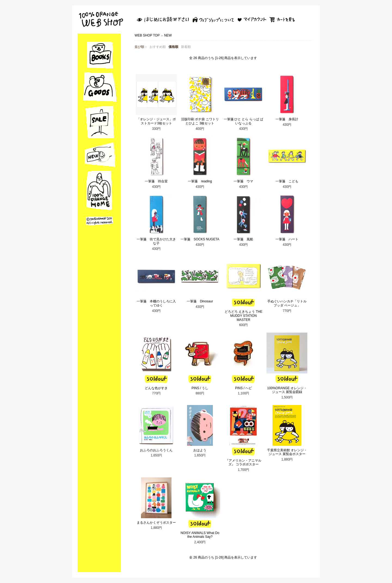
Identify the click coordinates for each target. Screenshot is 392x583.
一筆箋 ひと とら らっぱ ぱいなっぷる (244, 121)
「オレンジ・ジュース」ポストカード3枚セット (156, 121)
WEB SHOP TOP (147, 35)
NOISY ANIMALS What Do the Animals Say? (200, 535)
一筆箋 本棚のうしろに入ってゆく (156, 303)
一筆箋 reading (200, 181)
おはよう (200, 450)
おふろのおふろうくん (156, 450)
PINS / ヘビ (243, 388)
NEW (168, 35)
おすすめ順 (158, 47)
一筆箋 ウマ (243, 181)
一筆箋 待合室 (156, 181)
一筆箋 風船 (243, 239)
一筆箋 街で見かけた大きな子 (156, 241)
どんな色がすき (156, 388)
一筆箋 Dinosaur (200, 301)
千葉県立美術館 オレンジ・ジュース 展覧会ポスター (287, 452)
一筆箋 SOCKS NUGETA (200, 239)
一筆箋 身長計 (287, 119)
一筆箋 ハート (287, 239)
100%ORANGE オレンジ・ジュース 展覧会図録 (287, 390)
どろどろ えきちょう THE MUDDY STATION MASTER (244, 316)
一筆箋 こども (287, 181)
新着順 (186, 47)
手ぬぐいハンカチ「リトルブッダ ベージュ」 (287, 303)
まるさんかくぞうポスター (156, 523)
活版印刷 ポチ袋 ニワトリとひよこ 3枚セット (200, 121)
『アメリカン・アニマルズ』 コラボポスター (243, 463)
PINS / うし (200, 388)
